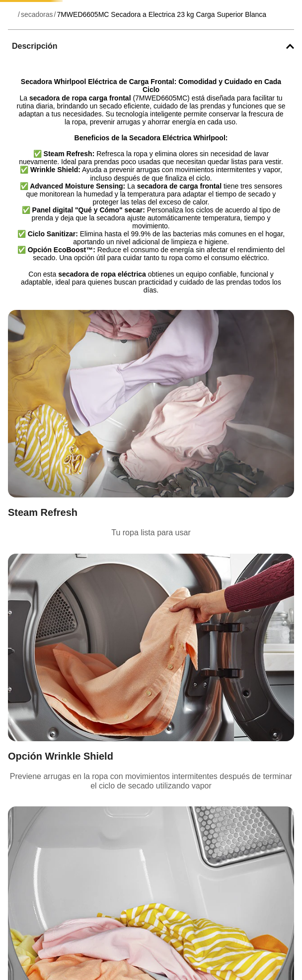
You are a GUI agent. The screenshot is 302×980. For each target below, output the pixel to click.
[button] (151, 46)
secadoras (37, 14)
